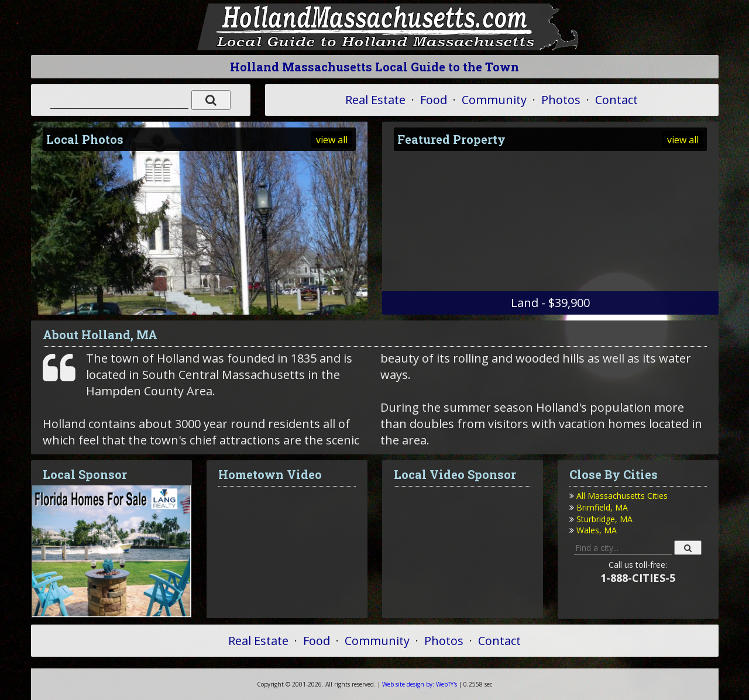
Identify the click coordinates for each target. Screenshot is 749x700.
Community (494, 100)
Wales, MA (597, 530)
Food (434, 100)
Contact (616, 100)
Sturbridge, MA (604, 519)
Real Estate (375, 100)
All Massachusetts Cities (622, 496)
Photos (561, 100)
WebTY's (420, 684)
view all (332, 140)
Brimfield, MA (602, 507)
